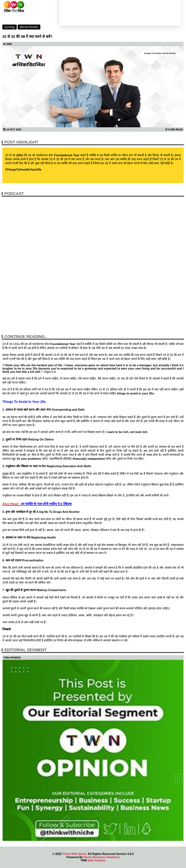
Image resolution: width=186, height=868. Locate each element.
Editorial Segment (26, 650)
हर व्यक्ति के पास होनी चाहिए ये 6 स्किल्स (46, 504)
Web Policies (97, 860)
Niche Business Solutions (102, 857)
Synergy (10, 27)
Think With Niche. (75, 854)
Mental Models (29, 27)
